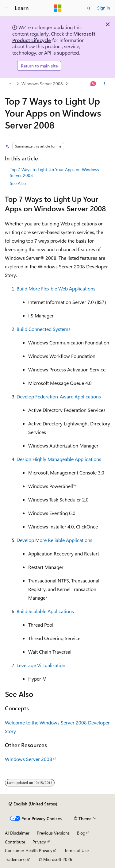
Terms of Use (77, 850)
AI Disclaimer (17, 833)
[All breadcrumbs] (10, 84)
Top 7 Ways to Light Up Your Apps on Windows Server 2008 (54, 172)
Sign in (104, 8)
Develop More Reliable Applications (54, 540)
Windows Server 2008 (42, 84)
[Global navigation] (6, 8)
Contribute (15, 842)
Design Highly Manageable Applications (59, 459)
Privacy (39, 842)
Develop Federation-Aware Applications (59, 396)
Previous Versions (53, 833)
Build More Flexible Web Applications (56, 288)
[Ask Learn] (93, 84)
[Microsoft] (58, 8)
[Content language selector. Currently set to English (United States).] (33, 804)
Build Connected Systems (44, 329)
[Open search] (89, 8)
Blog (81, 833)
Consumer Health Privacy (29, 850)
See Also (18, 183)
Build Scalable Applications (45, 611)
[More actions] (105, 84)
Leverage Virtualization (41, 665)
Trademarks (16, 859)
